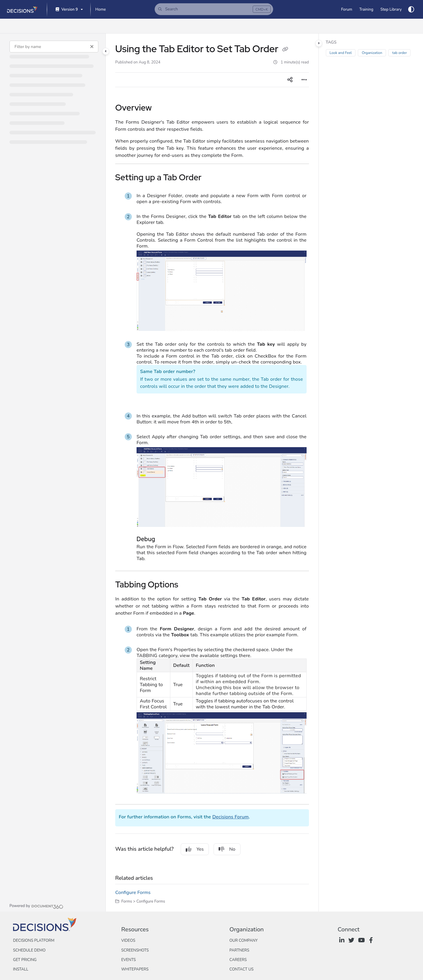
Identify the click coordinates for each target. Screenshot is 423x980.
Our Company (243, 941)
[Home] (101, 9)
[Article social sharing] (290, 80)
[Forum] (346, 9)
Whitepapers (135, 969)
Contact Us (241, 969)
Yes (195, 849)
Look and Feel (341, 53)
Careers (238, 960)
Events (128, 960)
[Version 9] (69, 10)
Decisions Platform (34, 941)
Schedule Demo (29, 950)
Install (21, 969)
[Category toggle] (106, 51)
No (227, 849)
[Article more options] (304, 80)
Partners (239, 950)
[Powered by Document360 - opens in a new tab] (36, 906)
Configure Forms (133, 893)
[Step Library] (391, 9)
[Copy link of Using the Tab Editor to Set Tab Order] (285, 50)
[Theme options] (411, 9)
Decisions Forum (231, 817)
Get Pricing (25, 960)
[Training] (366, 9)
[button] (214, 9)
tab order (399, 53)
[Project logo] (22, 9)
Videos (128, 941)
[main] (212, 473)
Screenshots (135, 950)
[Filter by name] (54, 47)
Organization (372, 53)
